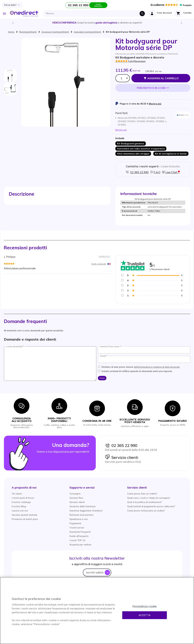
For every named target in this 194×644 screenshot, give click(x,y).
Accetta (145, 615)
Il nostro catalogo (21, 502)
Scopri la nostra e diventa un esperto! (97, 23)
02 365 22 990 (121, 445)
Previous (13, 23)
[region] (97, 611)
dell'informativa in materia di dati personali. (157, 367)
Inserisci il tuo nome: (110, 346)
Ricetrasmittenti (28, 32)
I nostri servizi (77, 528)
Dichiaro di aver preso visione (141, 367)
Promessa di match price (25, 519)
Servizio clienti (122, 457)
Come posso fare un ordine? (142, 494)
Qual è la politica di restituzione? (145, 502)
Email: (103, 356)
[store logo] (24, 14)
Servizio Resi (76, 498)
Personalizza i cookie (144, 606)
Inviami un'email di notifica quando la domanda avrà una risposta (137, 371)
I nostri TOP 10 (77, 540)
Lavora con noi (20, 511)
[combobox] (95, 14)
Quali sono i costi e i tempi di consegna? (149, 498)
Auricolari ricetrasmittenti (87, 32)
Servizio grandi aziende (25, 515)
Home (11, 32)
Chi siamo (17, 494)
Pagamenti (75, 523)
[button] (24, 487)
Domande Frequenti (80, 532)
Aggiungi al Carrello (163, 78)
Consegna (75, 494)
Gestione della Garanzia (82, 506)
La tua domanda (14, 346)
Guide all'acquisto (79, 536)
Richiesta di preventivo (81, 515)
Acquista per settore (80, 545)
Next (181, 23)
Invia (102, 378)
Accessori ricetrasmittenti (55, 32)
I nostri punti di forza (23, 498)
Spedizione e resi (79, 519)
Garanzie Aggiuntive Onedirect (86, 511)
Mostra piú (155, 104)
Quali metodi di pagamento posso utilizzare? (151, 506)
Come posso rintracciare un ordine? (146, 511)
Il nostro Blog (19, 506)
